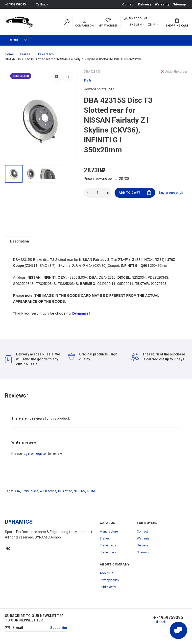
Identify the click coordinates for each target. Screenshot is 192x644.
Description (20, 241)
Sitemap (179, 4)
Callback (42, 4)
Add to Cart (135, 193)
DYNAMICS (19, 522)
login (26, 454)
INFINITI (92, 491)
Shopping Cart (177, 23)
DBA (17, 491)
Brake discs (30, 491)
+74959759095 (15, 4)
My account (136, 18)
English (136, 25)
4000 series (48, 491)
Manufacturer (109, 531)
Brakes (105, 538)
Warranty (162, 4)
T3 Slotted (65, 491)
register (41, 454)
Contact (128, 4)
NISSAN (79, 491)
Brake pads (108, 545)
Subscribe (59, 628)
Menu (11, 40)
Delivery (145, 4)
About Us (107, 573)
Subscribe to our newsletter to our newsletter (34, 618)
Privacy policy (109, 580)
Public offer (108, 587)
